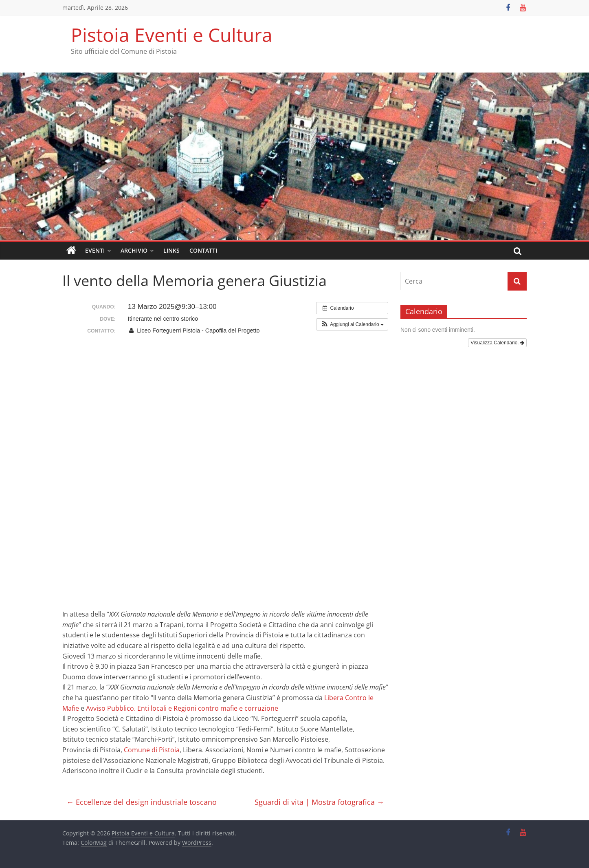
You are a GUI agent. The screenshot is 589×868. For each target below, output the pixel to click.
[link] (182, 708)
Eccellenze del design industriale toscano (142, 802)
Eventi (95, 250)
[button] (352, 324)
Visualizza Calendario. (497, 343)
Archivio (134, 250)
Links (171, 250)
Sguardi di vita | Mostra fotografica (319, 802)
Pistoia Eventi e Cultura (172, 35)
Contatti (203, 250)
